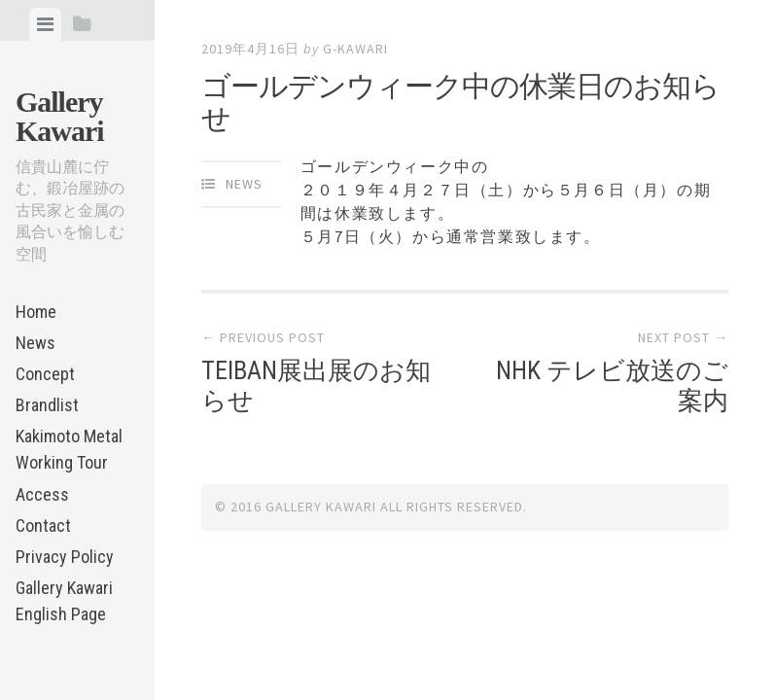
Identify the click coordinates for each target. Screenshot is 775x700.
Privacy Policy (65, 557)
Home (36, 312)
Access (42, 494)
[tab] (45, 24)
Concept (45, 374)
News (35, 343)
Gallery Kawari (60, 116)
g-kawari (355, 49)
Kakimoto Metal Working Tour (69, 449)
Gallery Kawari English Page (64, 601)
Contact (43, 525)
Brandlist (47, 405)
